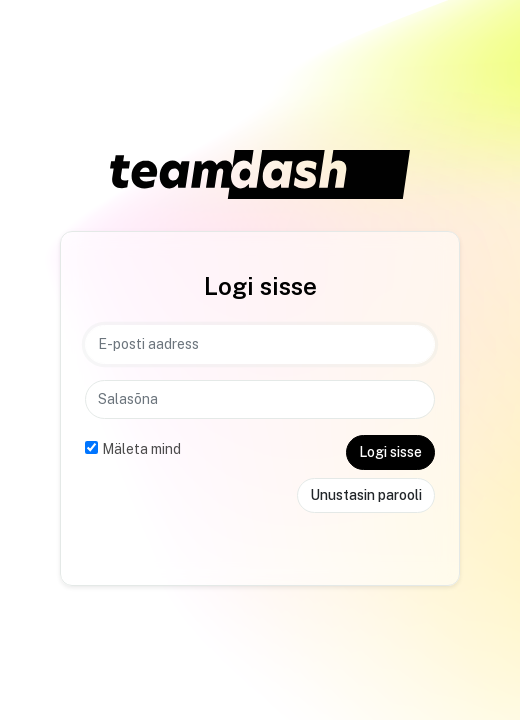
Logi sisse (390, 452)
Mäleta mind (141, 449)
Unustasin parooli (366, 495)
